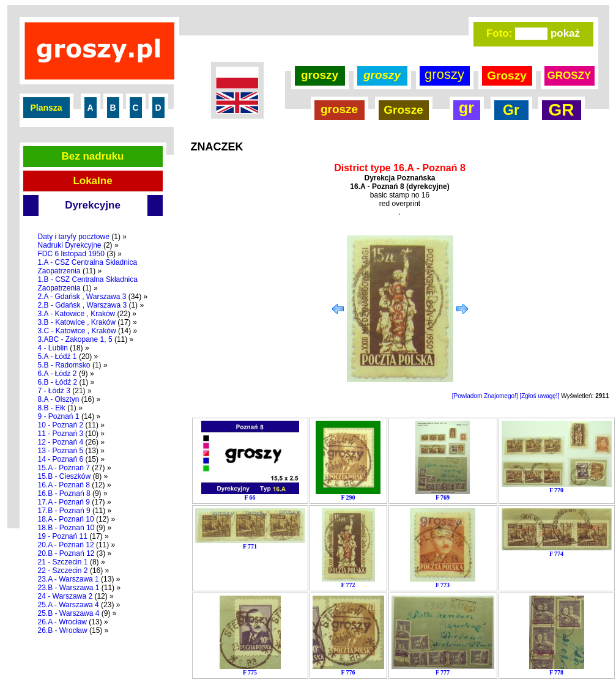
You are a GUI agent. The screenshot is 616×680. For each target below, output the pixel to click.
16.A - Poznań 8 (64, 485)
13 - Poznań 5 (61, 451)
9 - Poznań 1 (59, 416)
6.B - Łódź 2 (58, 382)
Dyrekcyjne (93, 205)
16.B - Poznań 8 (64, 493)
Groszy (507, 76)
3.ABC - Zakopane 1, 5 (75, 339)
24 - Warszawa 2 (65, 596)
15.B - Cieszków (65, 476)
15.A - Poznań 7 (64, 468)
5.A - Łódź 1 (58, 357)
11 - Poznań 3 (61, 434)
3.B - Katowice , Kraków (77, 322)
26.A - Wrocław (62, 622)
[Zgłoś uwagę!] (539, 396)
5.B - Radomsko (64, 365)
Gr (511, 110)
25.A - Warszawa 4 (69, 605)
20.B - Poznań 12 (66, 553)
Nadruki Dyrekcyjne (70, 245)
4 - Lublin (53, 348)
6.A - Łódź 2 (58, 374)
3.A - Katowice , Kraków (77, 314)
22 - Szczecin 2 (63, 571)
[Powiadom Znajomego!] (485, 396)
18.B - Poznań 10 (66, 528)
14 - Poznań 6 (61, 459)
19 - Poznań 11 (63, 536)
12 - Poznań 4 (61, 442)
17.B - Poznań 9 (64, 511)
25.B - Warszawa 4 (69, 613)
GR (562, 110)
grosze (339, 109)
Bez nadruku (92, 156)
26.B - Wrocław (63, 630)
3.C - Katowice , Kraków (77, 331)
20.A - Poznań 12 (66, 545)
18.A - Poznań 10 (66, 519)
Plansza (46, 108)
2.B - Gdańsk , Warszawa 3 (83, 305)
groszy (320, 75)
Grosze (403, 110)
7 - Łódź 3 (54, 391)
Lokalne (92, 181)
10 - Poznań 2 (61, 425)
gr (466, 108)
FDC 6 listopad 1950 (71, 254)
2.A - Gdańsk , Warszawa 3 (82, 297)
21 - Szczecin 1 (63, 562)
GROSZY (570, 76)
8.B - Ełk (52, 408)
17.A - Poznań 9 (64, 502)
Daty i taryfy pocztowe (74, 237)
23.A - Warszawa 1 (69, 579)
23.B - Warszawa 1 (69, 588)
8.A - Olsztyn (59, 399)
